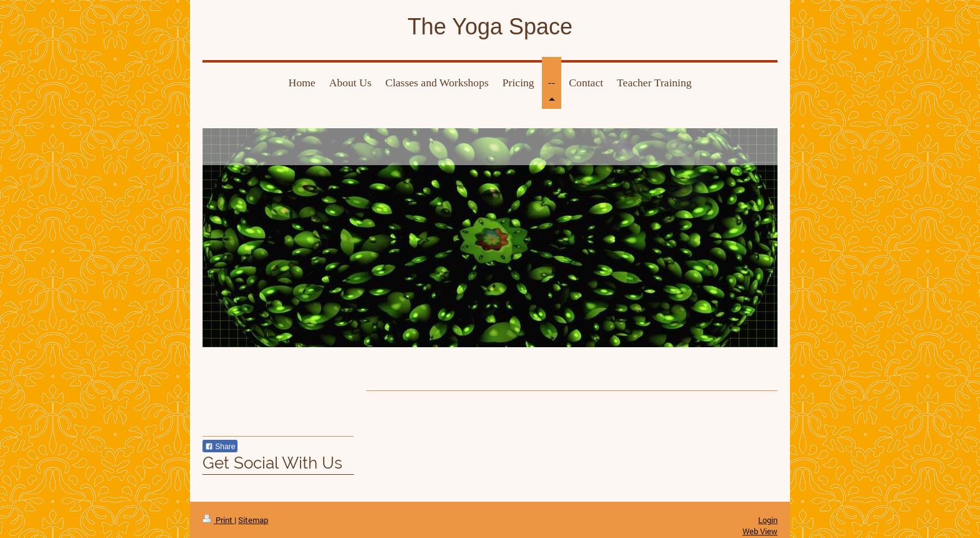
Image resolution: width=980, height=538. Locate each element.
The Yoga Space (490, 27)
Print (218, 520)
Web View (760, 531)
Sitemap (253, 520)
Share (220, 447)
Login (768, 520)
